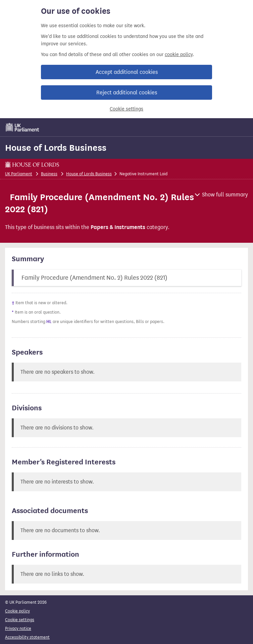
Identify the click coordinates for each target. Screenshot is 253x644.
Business (49, 174)
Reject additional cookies (127, 93)
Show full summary (225, 195)
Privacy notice (18, 628)
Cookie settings (127, 109)
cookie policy (179, 55)
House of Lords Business (56, 148)
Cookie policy (17, 611)
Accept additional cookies (127, 72)
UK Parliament (19, 174)
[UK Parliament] (22, 127)
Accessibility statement (27, 637)
